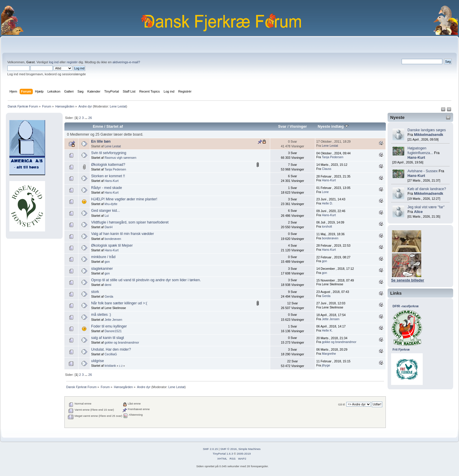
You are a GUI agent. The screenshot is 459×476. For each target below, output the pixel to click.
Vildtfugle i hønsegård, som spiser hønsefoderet (130, 222)
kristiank (110, 366)
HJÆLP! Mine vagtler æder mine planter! (124, 199)
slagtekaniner (102, 269)
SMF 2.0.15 (210, 449)
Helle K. (327, 330)
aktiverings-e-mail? (126, 62)
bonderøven (113, 239)
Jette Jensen (113, 320)
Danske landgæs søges (427, 130)
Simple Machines (249, 449)
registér (72, 62)
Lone (325, 192)
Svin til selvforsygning (109, 153)
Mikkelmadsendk (429, 135)
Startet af (114, 126)
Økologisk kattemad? (108, 165)
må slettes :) (101, 315)
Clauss (326, 169)
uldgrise (97, 361)
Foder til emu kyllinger (109, 326)
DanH (108, 227)
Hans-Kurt (416, 158)
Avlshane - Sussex (423, 171)
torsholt (327, 226)
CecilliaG (111, 354)
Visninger (298, 126)
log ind (54, 62)
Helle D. (327, 203)
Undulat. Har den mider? (111, 349)
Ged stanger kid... (105, 211)
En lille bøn (101, 141)
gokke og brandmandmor (122, 342)
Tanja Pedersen (333, 157)
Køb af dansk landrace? (427, 189)
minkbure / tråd (103, 257)
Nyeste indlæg (333, 126)
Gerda (109, 296)
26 (90, 118)
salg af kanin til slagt (107, 338)
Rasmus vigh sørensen (120, 158)
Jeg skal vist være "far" (426, 207)
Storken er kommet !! (108, 176)
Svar (282, 126)
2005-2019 (244, 454)
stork (95, 292)
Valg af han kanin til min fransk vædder (123, 234)
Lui (107, 216)
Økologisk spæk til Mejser (112, 245)
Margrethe (329, 354)
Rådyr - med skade (106, 188)
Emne (98, 126)
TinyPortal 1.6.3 (223, 454)
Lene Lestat (118, 106)
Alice (418, 212)
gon (107, 262)
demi (108, 285)
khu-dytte (111, 204)
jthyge (326, 365)
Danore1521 (113, 331)
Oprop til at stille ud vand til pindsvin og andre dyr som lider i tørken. (146, 280)
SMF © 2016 (229, 449)
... (86, 118)
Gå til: (342, 404)
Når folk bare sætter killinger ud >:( (119, 303)
